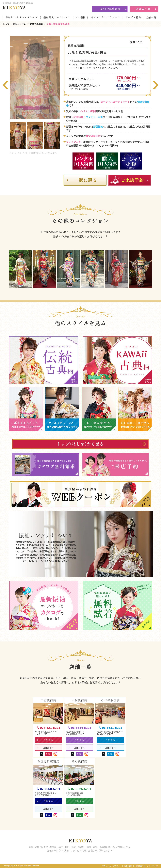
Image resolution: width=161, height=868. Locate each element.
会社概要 (139, 866)
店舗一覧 (151, 17)
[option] (18, 136)
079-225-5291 (79, 789)
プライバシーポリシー (111, 866)
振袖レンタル (20, 24)
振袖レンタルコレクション (22, 17)
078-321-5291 (49, 728)
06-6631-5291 (110, 728)
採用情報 (128, 866)
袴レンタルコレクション (105, 17)
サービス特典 (133, 17)
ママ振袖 (80, 17)
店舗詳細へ (46, 748)
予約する (45, 740)
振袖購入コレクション (57, 17)
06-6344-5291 (79, 728)
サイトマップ (152, 866)
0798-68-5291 (49, 789)
